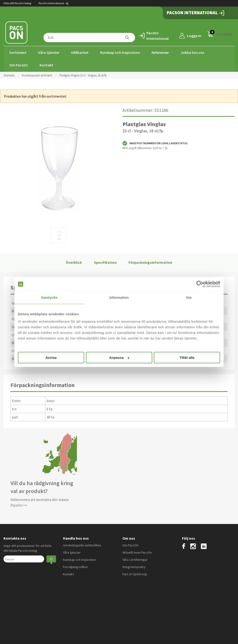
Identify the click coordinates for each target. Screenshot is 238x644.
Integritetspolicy (134, 566)
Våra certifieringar (135, 559)
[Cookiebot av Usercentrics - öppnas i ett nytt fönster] (200, 284)
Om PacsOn (19, 65)
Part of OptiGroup (135, 574)
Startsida (9, 75)
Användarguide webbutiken (82, 545)
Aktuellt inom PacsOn (137, 552)
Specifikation (105, 262)
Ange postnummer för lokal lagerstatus (155, 143)
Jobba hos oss (192, 52)
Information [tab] (119, 297)
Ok (51, 559)
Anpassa (119, 358)
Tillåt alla (187, 358)
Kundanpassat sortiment (37, 75)
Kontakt (46, 65)
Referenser (160, 52)
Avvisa (51, 358)
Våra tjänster (49, 52)
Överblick (74, 262)
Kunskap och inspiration (120, 52)
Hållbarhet (80, 52)
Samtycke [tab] (49, 297)
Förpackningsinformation (150, 262)
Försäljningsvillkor (76, 566)
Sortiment (18, 52)
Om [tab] (189, 297)
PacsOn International (54, 3)
